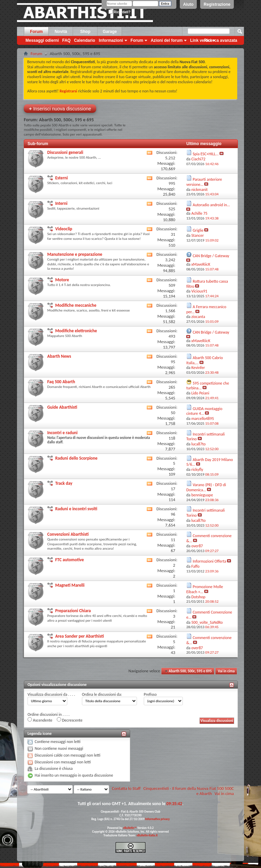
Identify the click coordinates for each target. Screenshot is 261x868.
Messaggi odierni (42, 40)
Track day (64, 483)
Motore (62, 280)
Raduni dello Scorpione (76, 458)
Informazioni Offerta (210, 561)
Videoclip (64, 229)
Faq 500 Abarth (61, 382)
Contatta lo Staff (126, 788)
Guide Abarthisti (62, 407)
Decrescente (70, 720)
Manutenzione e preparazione (75, 254)
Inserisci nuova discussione (60, 109)
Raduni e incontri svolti (76, 509)
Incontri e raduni (62, 433)
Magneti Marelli (70, 585)
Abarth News (59, 356)
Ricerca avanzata (221, 40)
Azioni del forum (167, 40)
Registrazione (217, 4)
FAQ (66, 40)
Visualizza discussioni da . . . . (51, 694)
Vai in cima (226, 671)
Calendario (85, 40)
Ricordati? (119, 12)
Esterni (61, 178)
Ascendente (40, 720)
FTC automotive (69, 560)
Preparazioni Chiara (73, 611)
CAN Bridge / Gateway (211, 256)
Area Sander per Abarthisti (79, 636)
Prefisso (150, 694)
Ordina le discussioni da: (102, 694)
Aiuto (188, 4)
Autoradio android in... (211, 205)
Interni (61, 203)
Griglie (198, 230)
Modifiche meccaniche (76, 305)
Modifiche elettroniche (76, 331)
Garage (110, 32)
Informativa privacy (157, 819)
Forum (36, 32)
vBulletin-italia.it (147, 835)
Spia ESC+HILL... (206, 154)
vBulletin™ (130, 828)
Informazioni (111, 40)
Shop (85, 32)
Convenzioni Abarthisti (68, 534)
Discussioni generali (65, 152)
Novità (61, 32)
